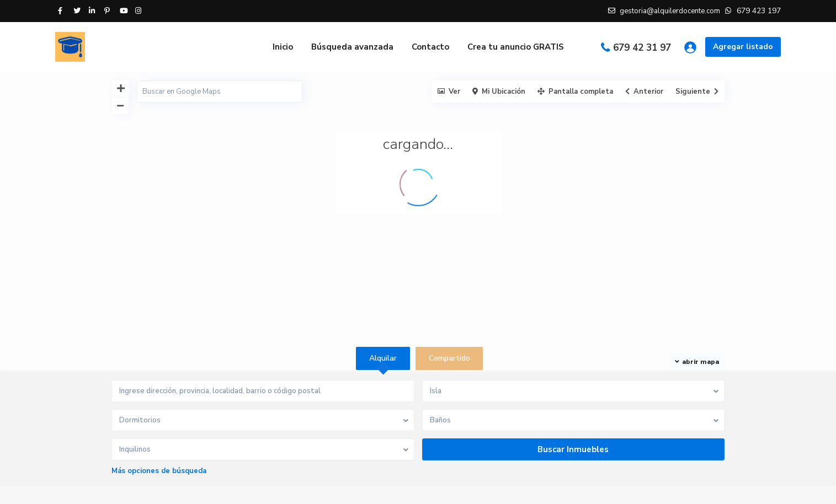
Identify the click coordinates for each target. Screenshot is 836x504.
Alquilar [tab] (383, 358)
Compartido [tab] (449, 358)
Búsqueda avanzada (352, 47)
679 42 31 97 (642, 48)
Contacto (430, 47)
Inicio (283, 47)
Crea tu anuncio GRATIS (516, 47)
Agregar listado (743, 47)
